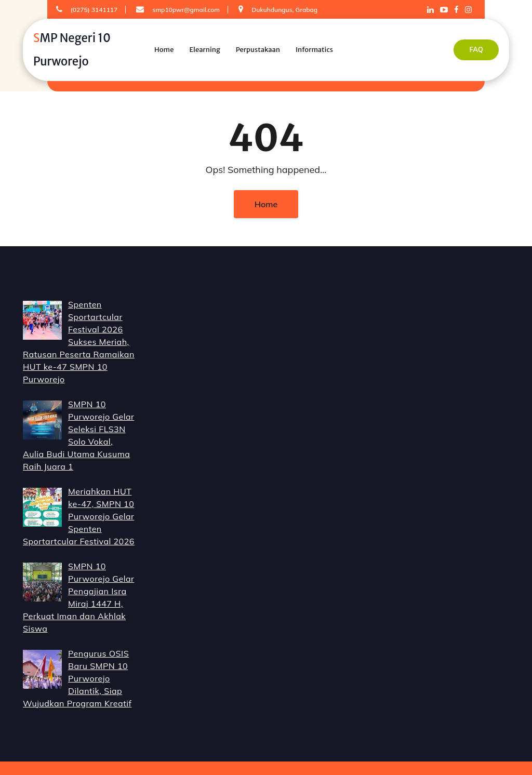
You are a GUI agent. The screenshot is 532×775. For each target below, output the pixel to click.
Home (164, 50)
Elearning (204, 50)
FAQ (476, 49)
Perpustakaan (258, 50)
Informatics (314, 50)
